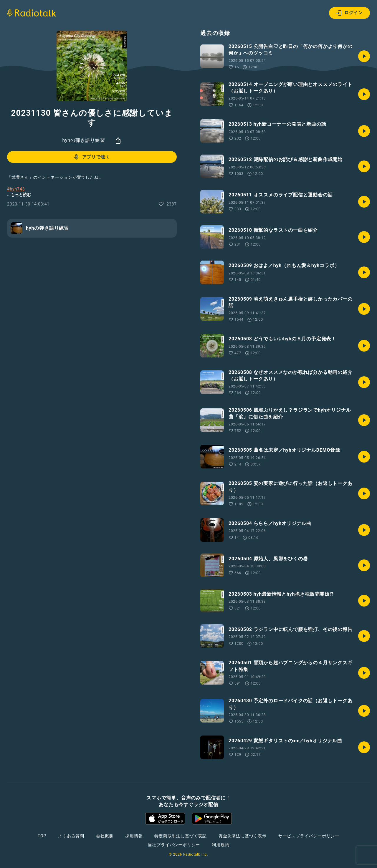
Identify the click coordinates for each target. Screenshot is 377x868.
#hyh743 (16, 189)
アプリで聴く (91, 157)
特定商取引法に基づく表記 (181, 836)
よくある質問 (71, 836)
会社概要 (105, 836)
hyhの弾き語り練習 (83, 140)
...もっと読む (19, 195)
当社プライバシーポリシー (174, 845)
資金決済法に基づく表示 (243, 836)
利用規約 (220, 845)
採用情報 (134, 836)
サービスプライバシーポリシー (309, 836)
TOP (42, 836)
